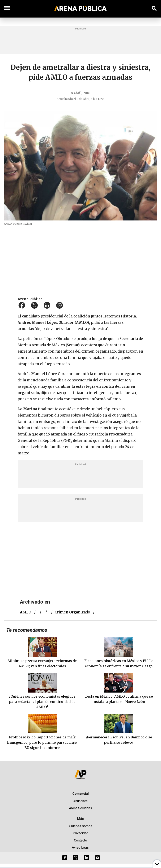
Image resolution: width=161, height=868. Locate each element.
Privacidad (80, 833)
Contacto (80, 840)
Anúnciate (80, 801)
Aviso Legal (81, 847)
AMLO (26, 612)
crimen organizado (72, 612)
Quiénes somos (81, 826)
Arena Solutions (80, 808)
